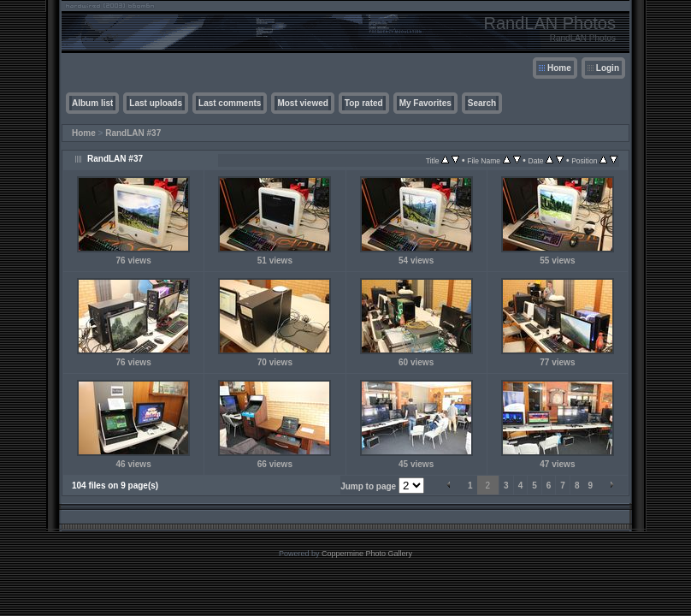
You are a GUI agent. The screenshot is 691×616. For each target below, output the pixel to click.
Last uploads (156, 103)
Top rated (364, 103)
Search (482, 103)
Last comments (230, 103)
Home (559, 68)
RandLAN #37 (133, 133)
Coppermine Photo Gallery (367, 554)
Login (608, 68)
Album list (92, 103)
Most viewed (302, 103)
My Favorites (425, 103)
